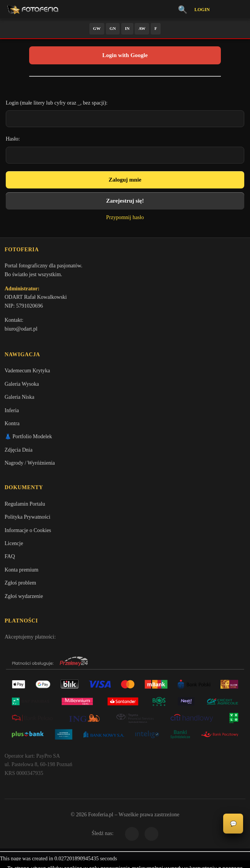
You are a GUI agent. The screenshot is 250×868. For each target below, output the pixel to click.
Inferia (12, 413)
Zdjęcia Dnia (19, 452)
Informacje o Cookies (28, 534)
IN (127, 28)
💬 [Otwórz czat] (233, 824)
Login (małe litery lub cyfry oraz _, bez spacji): (57, 103)
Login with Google (125, 55)
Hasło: (13, 139)
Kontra (12, 426)
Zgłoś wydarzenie (24, 600)
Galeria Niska (19, 400)
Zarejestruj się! (125, 201)
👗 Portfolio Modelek (28, 439)
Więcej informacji (125, 856)
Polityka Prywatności (27, 521)
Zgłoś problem (20, 587)
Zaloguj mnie (125, 180)
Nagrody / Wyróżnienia (30, 465)
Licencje (14, 547)
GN (113, 28)
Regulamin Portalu (25, 507)
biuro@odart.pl (21, 330)
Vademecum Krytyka (27, 373)
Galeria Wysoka (22, 386)
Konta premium (21, 573)
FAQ (10, 560)
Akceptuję (125, 835)
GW (97, 28)
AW (142, 28)
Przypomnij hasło (125, 217)
